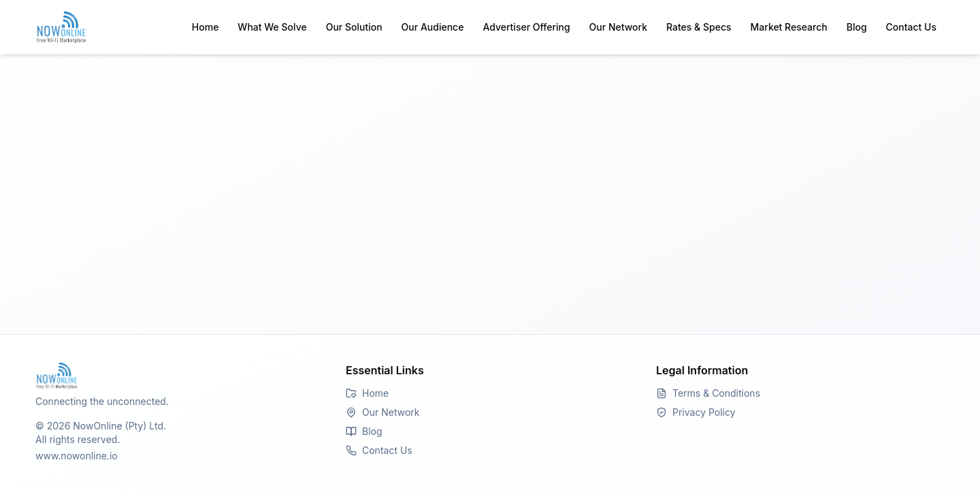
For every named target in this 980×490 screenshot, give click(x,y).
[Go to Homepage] (180, 376)
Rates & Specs (699, 27)
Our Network (618, 27)
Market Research (789, 27)
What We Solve (272, 27)
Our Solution (354, 27)
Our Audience (433, 27)
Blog (857, 27)
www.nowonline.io (77, 456)
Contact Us (911, 27)
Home (206, 27)
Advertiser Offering (526, 27)
